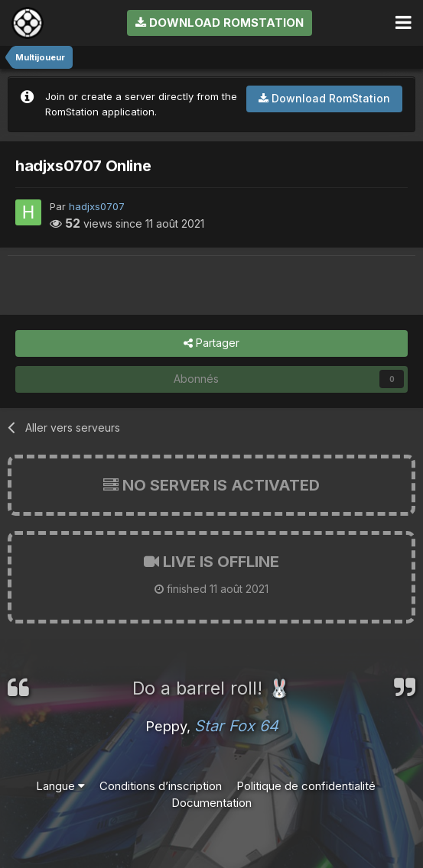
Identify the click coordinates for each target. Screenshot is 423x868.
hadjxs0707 (97, 206)
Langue (60, 786)
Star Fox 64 (236, 726)
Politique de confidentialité (306, 786)
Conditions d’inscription (161, 786)
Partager (211, 343)
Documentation (211, 803)
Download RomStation (220, 23)
